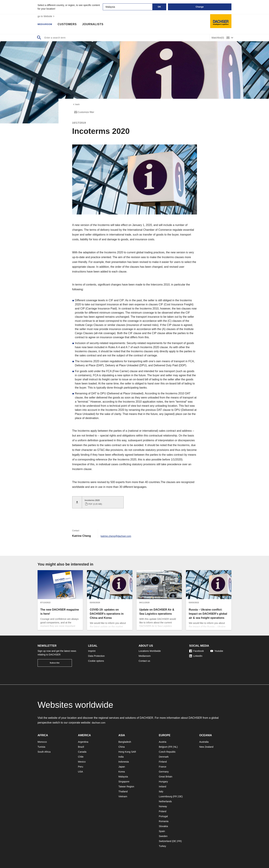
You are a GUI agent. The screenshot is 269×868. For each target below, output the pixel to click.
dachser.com (100, 721)
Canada (82, 750)
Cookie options (96, 659)
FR (171, 745)
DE (180, 795)
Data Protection (97, 654)
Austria (163, 740)
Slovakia (163, 824)
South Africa (44, 750)
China (122, 745)
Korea (122, 770)
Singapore (124, 780)
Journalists (97, 25)
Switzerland (165, 839)
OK (159, 7)
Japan (122, 765)
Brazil (81, 745)
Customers (71, 25)
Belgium (163, 745)
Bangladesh (125, 740)
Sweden (163, 834)
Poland (163, 809)
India (121, 755)
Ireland (163, 785)
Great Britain (166, 775)
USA (81, 770)
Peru (81, 765)
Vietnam (123, 795)
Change (200, 7)
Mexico (82, 760)
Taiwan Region (126, 785)
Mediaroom (47, 25)
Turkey (162, 844)
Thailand (123, 790)
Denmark (164, 755)
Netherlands (165, 800)
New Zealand (206, 745)
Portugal (163, 814)
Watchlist (218, 38)
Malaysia (123, 775)
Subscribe (55, 661)
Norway (163, 804)
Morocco (42, 740)
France (163, 765)
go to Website (46, 16)
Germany (164, 770)
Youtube (217, 649)
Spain (162, 829)
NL (175, 745)
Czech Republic (167, 750)
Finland (163, 760)
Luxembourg (166, 795)
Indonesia (124, 760)
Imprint (92, 649)
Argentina (83, 740)
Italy (161, 790)
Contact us (144, 659)
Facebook (197, 649)
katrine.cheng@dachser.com (118, 534)
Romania (164, 819)
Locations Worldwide (150, 649)
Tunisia (41, 745)
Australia (204, 740)
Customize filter (84, 113)
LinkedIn (196, 654)
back (76, 105)
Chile (81, 755)
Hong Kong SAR (127, 750)
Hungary (163, 780)
